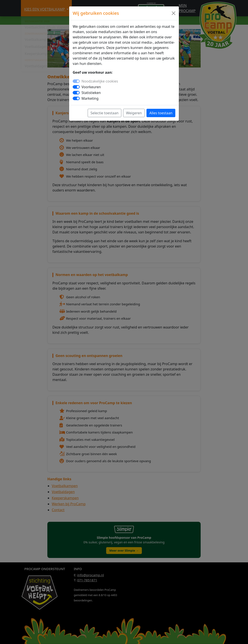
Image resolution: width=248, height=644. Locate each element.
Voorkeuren (91, 87)
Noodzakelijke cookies (100, 81)
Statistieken (91, 93)
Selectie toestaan (105, 113)
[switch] (76, 87)
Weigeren (134, 113)
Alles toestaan (161, 113)
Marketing (90, 98)
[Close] (174, 13)
